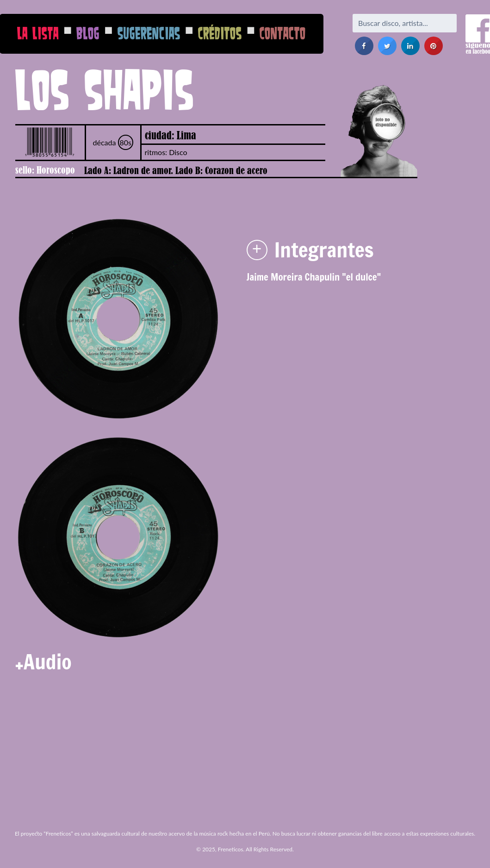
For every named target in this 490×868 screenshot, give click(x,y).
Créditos (220, 33)
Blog (88, 33)
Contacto (283, 33)
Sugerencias (149, 33)
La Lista (38, 33)
